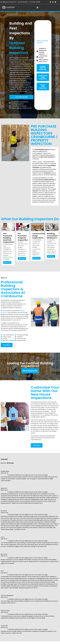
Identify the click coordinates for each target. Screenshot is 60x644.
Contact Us (49, 628)
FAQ (47, 620)
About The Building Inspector (51, 606)
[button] (37, 8)
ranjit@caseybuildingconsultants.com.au (39, 610)
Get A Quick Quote (30, 371)
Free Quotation (50, 615)
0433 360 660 (31, 604)
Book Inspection (51, 618)
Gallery (48, 625)
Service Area (49, 612)
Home (47, 603)
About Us (48, 610)
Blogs (47, 623)
